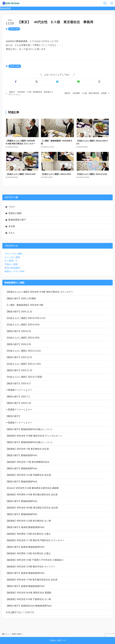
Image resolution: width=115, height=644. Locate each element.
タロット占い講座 (13, 254)
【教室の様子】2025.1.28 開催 (21, 298)
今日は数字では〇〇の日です (20, 612)
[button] (16, 82)
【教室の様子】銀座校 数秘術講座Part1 (25, 527)
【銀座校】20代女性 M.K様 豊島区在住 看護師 (29, 593)
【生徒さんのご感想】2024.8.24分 (23, 325)
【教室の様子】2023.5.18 (18, 403)
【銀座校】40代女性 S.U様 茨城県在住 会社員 (28, 475)
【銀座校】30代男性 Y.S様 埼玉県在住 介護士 (28, 534)
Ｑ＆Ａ (12, 233)
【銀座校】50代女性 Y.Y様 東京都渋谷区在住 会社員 (32, 580)
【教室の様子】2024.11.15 (19, 312)
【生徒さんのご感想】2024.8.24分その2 (26, 318)
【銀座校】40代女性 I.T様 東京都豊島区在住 (28, 462)
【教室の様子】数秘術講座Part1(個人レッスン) (29, 429)
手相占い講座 (11, 264)
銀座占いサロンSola (14, 271)
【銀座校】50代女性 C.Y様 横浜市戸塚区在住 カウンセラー (35, 540)
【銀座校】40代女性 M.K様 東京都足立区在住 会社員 (32, 508)
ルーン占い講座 (12, 257)
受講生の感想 (14, 29)
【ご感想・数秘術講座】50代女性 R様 (25, 305)
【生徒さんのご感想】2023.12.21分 (23, 351)
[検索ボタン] (105, 3)
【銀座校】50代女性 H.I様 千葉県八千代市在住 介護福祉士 (35, 560)
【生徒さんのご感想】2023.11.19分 (23, 364)
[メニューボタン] (112, 3)
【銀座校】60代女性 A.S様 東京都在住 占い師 (28, 521)
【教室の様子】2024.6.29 (18, 344)
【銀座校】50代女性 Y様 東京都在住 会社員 (27, 449)
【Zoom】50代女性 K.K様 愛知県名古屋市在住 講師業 (32, 488)
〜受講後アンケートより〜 (19, 390)
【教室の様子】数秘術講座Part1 (22, 455)
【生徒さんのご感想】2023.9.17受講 (24, 377)
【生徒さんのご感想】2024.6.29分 (23, 338)
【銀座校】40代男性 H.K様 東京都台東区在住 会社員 (32, 495)
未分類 (12, 226)
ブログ (12, 207)
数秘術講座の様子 (17, 220)
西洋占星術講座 (12, 268)
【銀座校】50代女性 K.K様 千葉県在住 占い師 (28, 599)
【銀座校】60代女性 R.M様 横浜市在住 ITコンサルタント (34, 436)
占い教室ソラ (11, 261)
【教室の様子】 (13, 416)
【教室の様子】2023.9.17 (18, 383)
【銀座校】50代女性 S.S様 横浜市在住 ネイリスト (31, 567)
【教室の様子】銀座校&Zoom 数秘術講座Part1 (29, 606)
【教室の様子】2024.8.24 (18, 331)
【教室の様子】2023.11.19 (19, 370)
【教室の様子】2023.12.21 (19, 357)
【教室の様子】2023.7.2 (18, 397)
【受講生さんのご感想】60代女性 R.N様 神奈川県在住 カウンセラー (40, 292)
